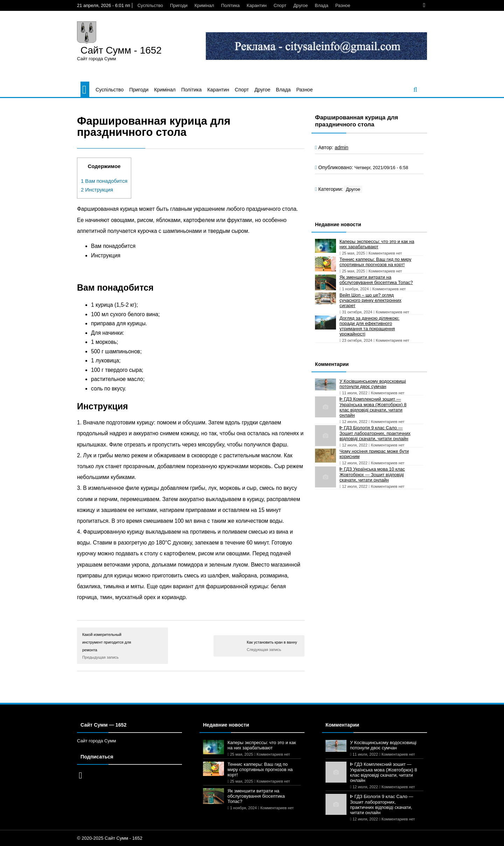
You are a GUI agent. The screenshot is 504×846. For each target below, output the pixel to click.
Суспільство (150, 5)
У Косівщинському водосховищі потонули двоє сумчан (373, 384)
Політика (230, 5)
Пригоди (179, 5)
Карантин (257, 5)
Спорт (280, 5)
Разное (343, 5)
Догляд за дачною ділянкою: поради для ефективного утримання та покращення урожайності (369, 326)
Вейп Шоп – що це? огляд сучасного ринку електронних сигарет (370, 300)
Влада (322, 5)
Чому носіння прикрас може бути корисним (374, 454)
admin (341, 147)
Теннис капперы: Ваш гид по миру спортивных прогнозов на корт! (375, 262)
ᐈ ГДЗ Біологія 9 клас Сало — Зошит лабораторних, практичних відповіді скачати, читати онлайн (375, 433)
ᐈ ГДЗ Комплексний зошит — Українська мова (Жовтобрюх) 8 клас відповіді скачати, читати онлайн (373, 407)
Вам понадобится (104, 181)
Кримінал (204, 5)
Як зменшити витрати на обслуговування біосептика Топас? (376, 280)
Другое (300, 5)
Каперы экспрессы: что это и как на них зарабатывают (377, 244)
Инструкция (97, 190)
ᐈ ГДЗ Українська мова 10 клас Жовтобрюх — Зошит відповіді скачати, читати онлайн (372, 474)
